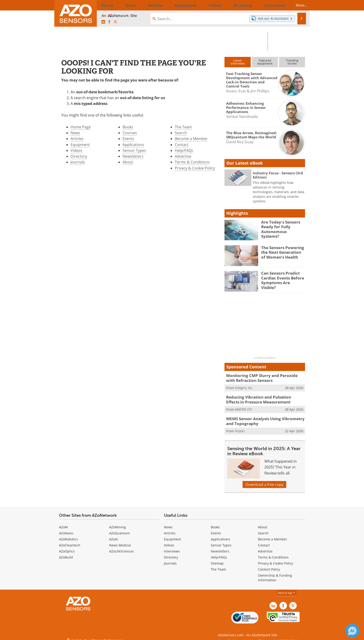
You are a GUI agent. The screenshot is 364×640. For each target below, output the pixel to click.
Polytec (240, 427)
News (75, 133)
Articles (77, 139)
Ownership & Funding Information (275, 574)
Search (181, 133)
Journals (78, 162)
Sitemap (217, 560)
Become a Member (191, 139)
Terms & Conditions (192, 162)
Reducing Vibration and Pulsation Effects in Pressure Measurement (264, 398)
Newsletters (133, 156)
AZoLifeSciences (122, 548)
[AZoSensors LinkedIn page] (103, 22)
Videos (76, 150)
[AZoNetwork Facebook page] (109, 22)
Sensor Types (134, 150)
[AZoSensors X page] (115, 22)
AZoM (63, 524)
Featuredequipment (265, 62)
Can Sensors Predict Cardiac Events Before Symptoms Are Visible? (281, 277)
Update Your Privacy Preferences (94, 634)
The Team (183, 127)
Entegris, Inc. (244, 387)
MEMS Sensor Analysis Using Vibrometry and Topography (265, 419)
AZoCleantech (70, 542)
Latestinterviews (238, 62)
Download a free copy (264, 481)
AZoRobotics (68, 536)
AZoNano (66, 530)
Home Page (81, 127)
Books (128, 127)
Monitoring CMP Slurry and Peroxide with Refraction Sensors (263, 377)
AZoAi (114, 536)
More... (297, 5)
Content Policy (269, 566)
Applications (133, 145)
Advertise (183, 156)
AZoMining (117, 524)
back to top (287, 590)
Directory (79, 156)
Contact (182, 145)
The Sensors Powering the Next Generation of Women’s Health (282, 252)
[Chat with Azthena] (352, 631)
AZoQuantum (119, 530)
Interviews (172, 548)
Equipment (80, 145)
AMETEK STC (243, 407)
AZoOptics (67, 548)
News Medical (120, 542)
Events (128, 139)
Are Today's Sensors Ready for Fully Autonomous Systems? (281, 226)
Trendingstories (292, 62)
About (128, 162)
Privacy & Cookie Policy (195, 168)
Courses (130, 133)
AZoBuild (66, 554)
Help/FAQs (184, 150)
